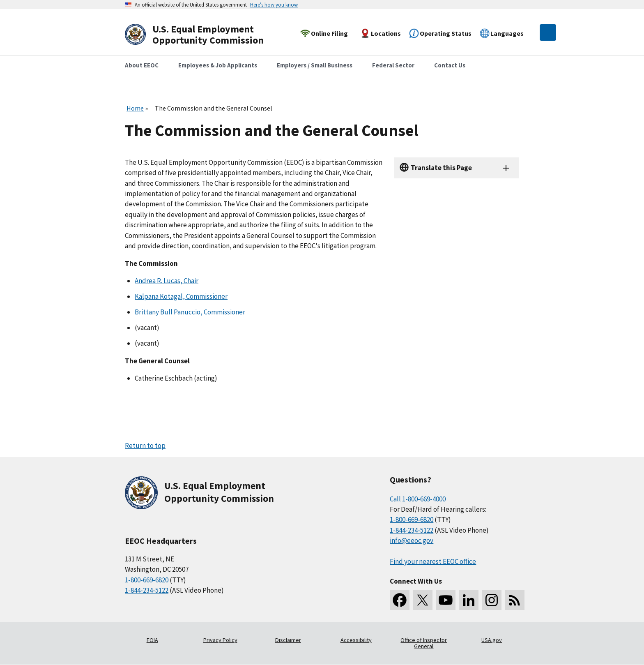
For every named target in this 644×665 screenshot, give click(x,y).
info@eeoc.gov (412, 540)
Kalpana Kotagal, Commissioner (181, 296)
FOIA (152, 640)
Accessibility (356, 640)
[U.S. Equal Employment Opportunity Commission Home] (204, 35)
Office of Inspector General (424, 643)
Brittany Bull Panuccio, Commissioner (190, 312)
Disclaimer (288, 640)
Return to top (145, 446)
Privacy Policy (220, 640)
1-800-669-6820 (147, 580)
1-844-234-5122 (147, 590)
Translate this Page (441, 168)
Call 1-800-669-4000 (418, 499)
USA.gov (492, 640)
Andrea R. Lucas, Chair (167, 281)
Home (135, 108)
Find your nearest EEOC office (433, 561)
